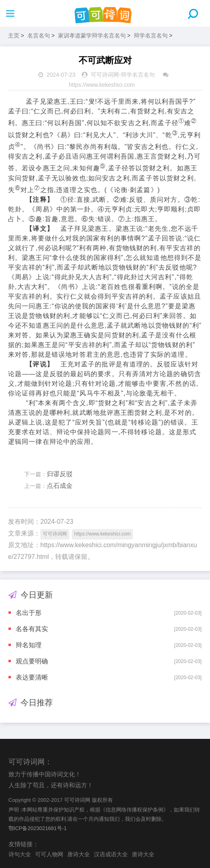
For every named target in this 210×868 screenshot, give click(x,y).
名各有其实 (32, 629)
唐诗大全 (79, 854)
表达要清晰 (32, 677)
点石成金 (60, 486)
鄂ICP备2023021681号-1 (38, 828)
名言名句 (39, 36)
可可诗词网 (105, 75)
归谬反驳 (60, 474)
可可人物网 (49, 854)
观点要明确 (32, 661)
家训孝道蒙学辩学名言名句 (92, 36)
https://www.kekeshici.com (102, 85)
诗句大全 (20, 854)
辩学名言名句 (151, 36)
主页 (14, 36)
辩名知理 (29, 645)
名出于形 (29, 613)
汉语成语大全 (111, 854)
